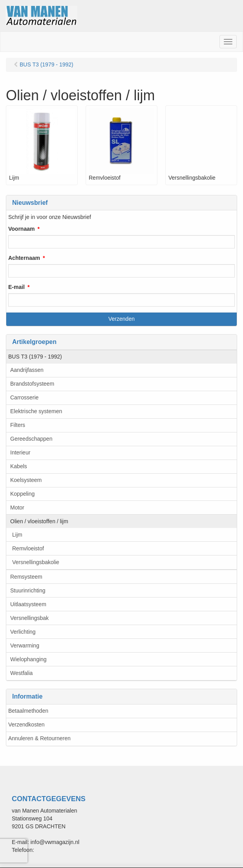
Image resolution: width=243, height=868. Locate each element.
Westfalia (21, 673)
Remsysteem (26, 577)
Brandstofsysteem (32, 384)
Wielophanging (28, 659)
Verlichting (23, 632)
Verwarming (25, 645)
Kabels (19, 466)
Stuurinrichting (28, 590)
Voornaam (21, 229)
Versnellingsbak (29, 618)
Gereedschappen (31, 439)
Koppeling (22, 494)
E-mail (16, 287)
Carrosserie (24, 397)
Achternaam (24, 258)
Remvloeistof (28, 548)
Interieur (20, 452)
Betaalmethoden (28, 711)
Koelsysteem (26, 480)
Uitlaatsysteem (28, 604)
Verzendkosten (26, 725)
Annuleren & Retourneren (39, 738)
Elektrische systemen (36, 411)
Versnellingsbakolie (36, 562)
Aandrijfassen (27, 370)
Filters (18, 425)
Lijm (17, 535)
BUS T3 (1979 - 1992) (35, 357)
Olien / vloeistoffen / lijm (39, 521)
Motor (17, 508)
